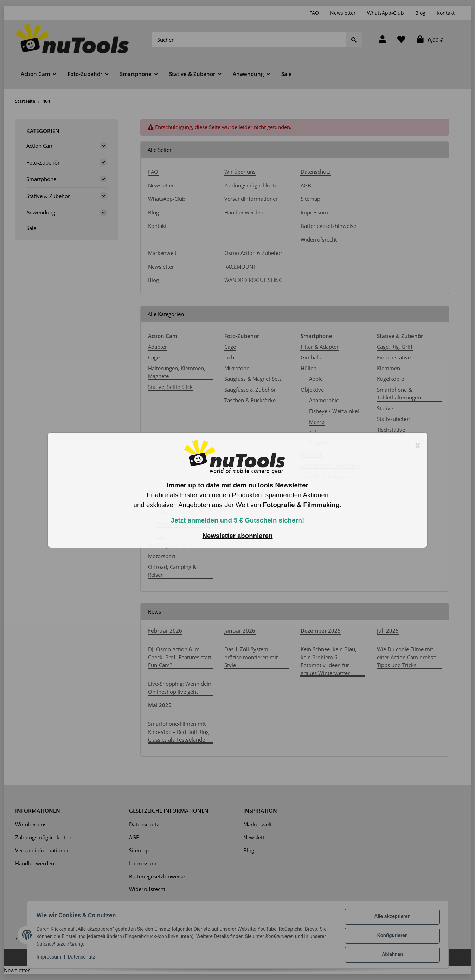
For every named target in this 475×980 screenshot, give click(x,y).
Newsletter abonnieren (237, 536)
